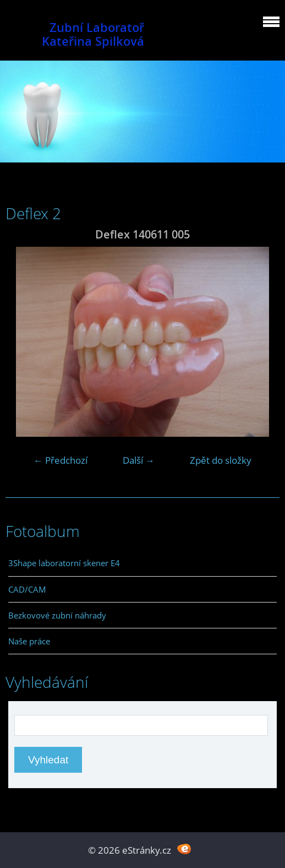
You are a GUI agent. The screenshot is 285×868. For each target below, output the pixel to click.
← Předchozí (61, 460)
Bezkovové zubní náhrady (57, 615)
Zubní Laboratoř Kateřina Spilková (93, 34)
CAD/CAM (27, 589)
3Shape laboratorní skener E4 (64, 563)
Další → (139, 460)
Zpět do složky (221, 460)
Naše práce (29, 641)
